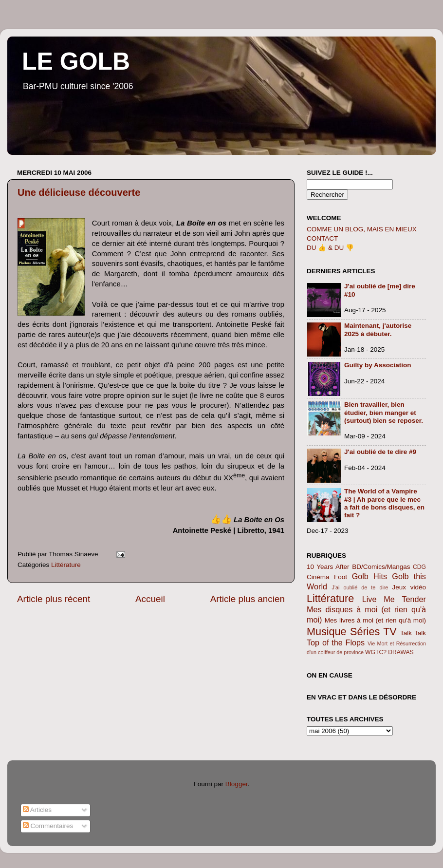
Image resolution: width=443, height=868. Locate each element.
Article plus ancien (248, 599)
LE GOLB (76, 61)
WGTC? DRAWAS (389, 652)
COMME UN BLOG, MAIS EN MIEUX (362, 229)
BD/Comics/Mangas (381, 567)
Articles (37, 810)
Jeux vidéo (409, 587)
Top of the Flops (336, 642)
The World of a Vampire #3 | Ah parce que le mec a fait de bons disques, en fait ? (384, 503)
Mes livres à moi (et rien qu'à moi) (375, 620)
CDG (419, 567)
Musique (327, 632)
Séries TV (373, 632)
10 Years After (328, 567)
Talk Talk (413, 633)
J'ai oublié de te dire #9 (380, 452)
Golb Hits (369, 576)
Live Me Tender (394, 599)
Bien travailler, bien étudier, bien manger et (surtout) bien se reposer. (384, 412)
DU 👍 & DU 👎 (330, 248)
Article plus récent (54, 599)
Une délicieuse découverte (79, 192)
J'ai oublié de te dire (360, 587)
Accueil (150, 599)
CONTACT (322, 238)
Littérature (66, 565)
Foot (341, 577)
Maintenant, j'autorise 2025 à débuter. (378, 330)
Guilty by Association (378, 365)
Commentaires (48, 826)
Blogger (237, 784)
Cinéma (318, 577)
